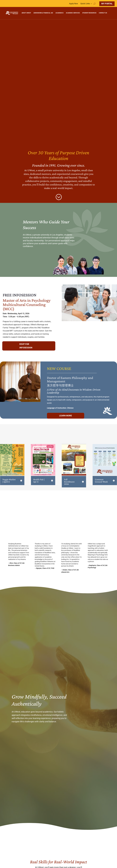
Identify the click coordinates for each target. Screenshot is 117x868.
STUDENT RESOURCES (89, 13)
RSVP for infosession (26, 345)
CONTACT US (103, 13)
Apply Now (74, 4)
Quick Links (85, 4)
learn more (59, 415)
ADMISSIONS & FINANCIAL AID (43, 13)
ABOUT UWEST (26, 13)
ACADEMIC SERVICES (73, 13)
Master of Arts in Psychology (27, 299)
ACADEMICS (59, 13)
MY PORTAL (107, 4)
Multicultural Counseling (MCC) (24, 306)
